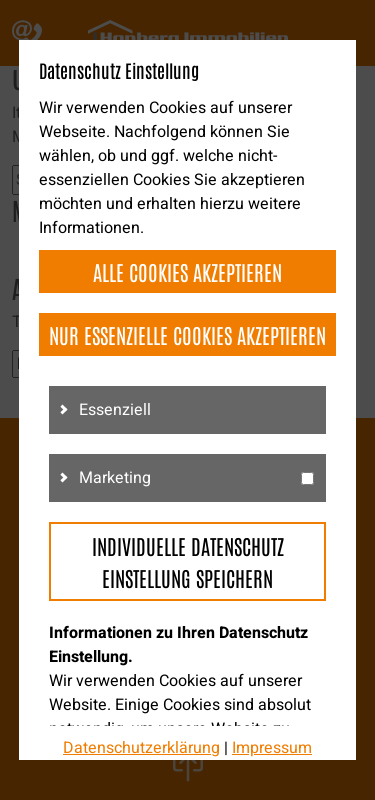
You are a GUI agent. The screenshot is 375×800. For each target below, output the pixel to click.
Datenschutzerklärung (141, 748)
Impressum (272, 748)
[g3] (307, 478)
